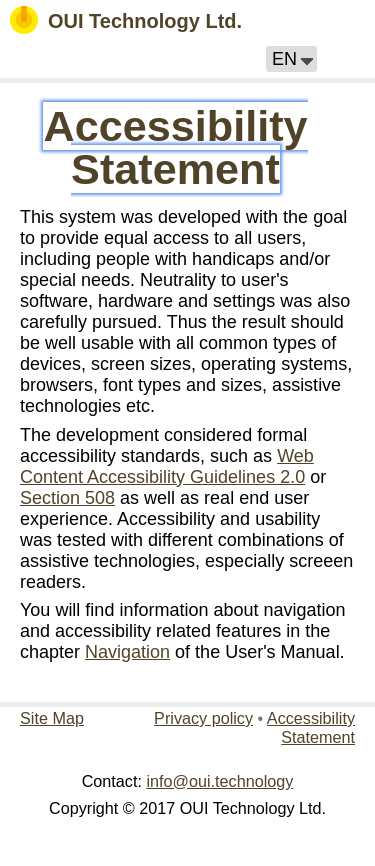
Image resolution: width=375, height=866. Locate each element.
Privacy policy (203, 718)
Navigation (127, 652)
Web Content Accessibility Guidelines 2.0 (167, 466)
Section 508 (67, 498)
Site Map (52, 718)
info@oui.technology (219, 781)
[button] (291, 59)
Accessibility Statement (175, 147)
